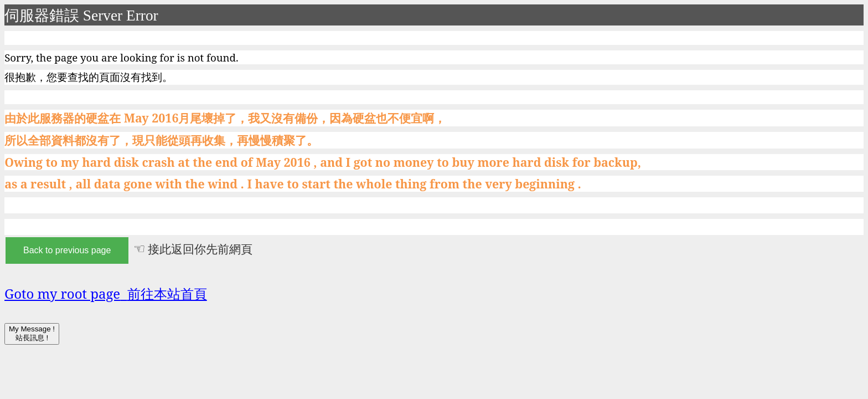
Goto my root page (106, 293)
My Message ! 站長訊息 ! (32, 333)
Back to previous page (67, 250)
